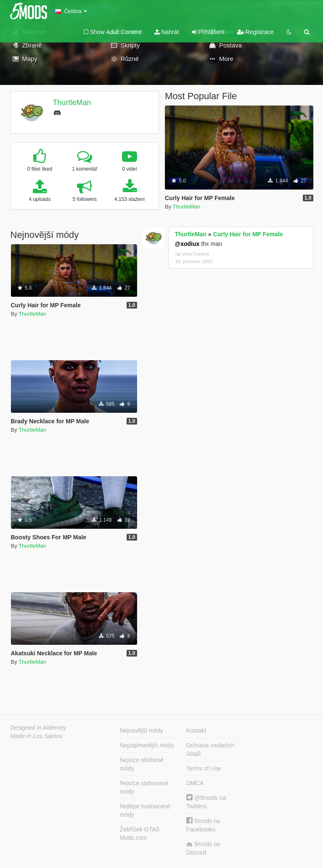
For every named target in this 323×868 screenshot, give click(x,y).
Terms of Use (204, 768)
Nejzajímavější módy (147, 745)
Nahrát (167, 32)
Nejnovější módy (142, 731)
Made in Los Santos (37, 736)
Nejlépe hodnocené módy (145, 810)
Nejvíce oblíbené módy (142, 764)
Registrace (255, 32)
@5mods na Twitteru (206, 802)
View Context (192, 254)
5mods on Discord (203, 848)
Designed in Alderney (38, 728)
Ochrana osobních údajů (210, 749)
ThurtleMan (72, 103)
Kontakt (196, 731)
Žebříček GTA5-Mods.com (141, 834)
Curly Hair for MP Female (248, 234)
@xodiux (187, 244)
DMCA (195, 783)
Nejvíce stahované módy (144, 787)
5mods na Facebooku (203, 825)
